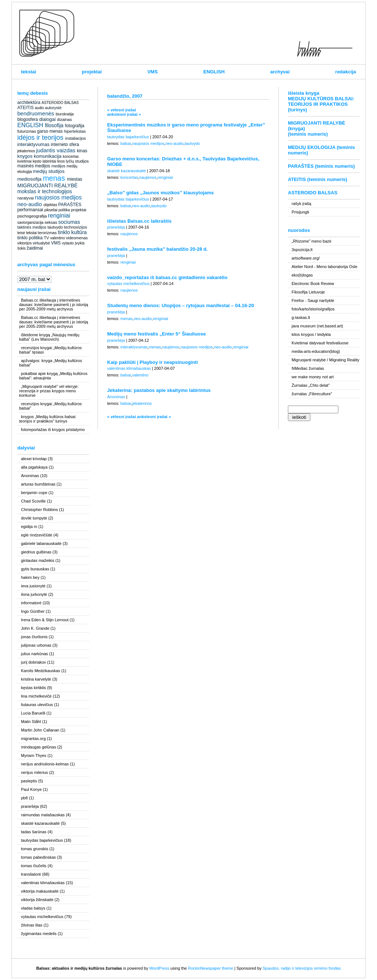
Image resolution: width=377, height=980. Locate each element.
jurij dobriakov (34, 662)
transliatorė (31, 874)
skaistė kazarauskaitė (40, 823)
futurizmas (27, 131)
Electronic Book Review (313, 284)
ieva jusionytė (33, 586)
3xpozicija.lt (302, 250)
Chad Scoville (33, 501)
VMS (152, 72)
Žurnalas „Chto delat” (311, 385)
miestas (75, 179)
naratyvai (26, 198)
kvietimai (24, 161)
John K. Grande (35, 628)
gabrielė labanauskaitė (41, 543)
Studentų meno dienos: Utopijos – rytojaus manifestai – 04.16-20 (181, 305)
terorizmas (47, 233)
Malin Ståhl (31, 722)
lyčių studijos (77, 161)
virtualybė (41, 243)
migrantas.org (33, 739)
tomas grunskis (35, 849)
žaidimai (35, 248)
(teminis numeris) (308, 134)
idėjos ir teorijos (40, 138)
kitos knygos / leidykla (311, 334)
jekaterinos (26, 151)
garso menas (50, 131)
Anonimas (30, 476)
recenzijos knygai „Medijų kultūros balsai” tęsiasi (50, 350)
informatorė (31, 603)
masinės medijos (34, 166)
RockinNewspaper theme (210, 968)
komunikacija (48, 156)
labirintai (49, 161)
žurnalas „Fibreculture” (312, 394)
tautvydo (55, 227)
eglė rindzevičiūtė (37, 535)
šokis (22, 248)
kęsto (37, 161)
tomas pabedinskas (38, 857)
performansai (30, 210)
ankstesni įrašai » (124, 114)
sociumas (69, 222)
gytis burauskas (35, 569)
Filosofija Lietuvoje (308, 292)
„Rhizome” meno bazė (311, 241)
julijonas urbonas (36, 645)
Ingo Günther (33, 611)
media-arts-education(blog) (316, 351)
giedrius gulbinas (36, 552)
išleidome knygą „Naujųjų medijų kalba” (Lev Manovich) (49, 337)
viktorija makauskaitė (40, 891)
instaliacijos (75, 138)
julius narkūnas (34, 654)
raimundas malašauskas (43, 815)
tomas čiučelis (34, 866)
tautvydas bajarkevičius (42, 840)
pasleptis (29, 781)
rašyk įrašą (301, 204)
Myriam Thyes (34, 755)
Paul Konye (31, 789)
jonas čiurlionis (34, 637)
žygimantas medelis (39, 934)
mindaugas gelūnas (38, 747)
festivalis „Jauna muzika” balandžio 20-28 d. (157, 249)
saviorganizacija (30, 223)
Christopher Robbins (39, 510)
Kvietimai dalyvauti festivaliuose (320, 343)
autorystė (53, 108)
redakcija (346, 72)
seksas (51, 222)
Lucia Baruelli (33, 713)
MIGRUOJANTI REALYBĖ (47, 185)
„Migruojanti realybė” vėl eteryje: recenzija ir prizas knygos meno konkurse (49, 391)
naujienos (148, 177)
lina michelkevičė (36, 696)
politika (64, 210)
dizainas (64, 119)
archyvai (280, 72)
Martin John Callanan (40, 730)
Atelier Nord (302, 267)
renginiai (59, 216)
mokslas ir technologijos (45, 191)
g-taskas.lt (301, 317)
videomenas (77, 238)
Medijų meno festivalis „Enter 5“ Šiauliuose (156, 334)
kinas (82, 151)
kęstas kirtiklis (34, 688)
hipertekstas (75, 131)
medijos (59, 166)
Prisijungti (300, 212)
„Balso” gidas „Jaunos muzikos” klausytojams (161, 193)
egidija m (29, 527)
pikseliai (51, 210)
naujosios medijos (58, 197)
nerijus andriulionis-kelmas (45, 764)
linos (61, 161)
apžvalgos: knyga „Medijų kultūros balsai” (51, 363)
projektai (92, 72)
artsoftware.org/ (306, 258)
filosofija (54, 125)
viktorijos (24, 243)
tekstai (29, 72)
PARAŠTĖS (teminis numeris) (321, 166)
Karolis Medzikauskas (40, 671)
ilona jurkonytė (34, 594)
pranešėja (30, 806)
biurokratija (65, 114)
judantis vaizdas (56, 150)
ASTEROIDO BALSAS (60, 103)
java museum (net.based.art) (317, 326)
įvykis (80, 243)
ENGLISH (214, 72)
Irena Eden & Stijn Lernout (45, 620)
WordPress (159, 968)
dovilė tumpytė (34, 518)
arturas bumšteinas (38, 484)
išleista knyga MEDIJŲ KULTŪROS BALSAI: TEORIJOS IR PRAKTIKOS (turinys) (321, 101)
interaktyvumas (33, 144)
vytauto (68, 243)
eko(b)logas (302, 275)
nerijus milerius (34, 772)
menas (54, 178)
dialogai (47, 119)
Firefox (298, 300)
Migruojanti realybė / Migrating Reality (325, 360)
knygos (25, 156)
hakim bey (30, 577)
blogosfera (28, 119)
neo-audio (30, 204)
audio (39, 108)
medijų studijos (49, 171)
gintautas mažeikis (38, 560)
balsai (126, 143)
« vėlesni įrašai (121, 110)
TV (46, 238)
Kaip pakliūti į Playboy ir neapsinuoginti (152, 362)
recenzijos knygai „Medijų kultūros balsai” (50, 406)
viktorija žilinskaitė (37, 900)
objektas (50, 205)
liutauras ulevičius (37, 705)
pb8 (24, 798)
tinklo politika (30, 238)
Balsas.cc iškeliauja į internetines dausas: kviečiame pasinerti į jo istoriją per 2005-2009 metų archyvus (54, 305)
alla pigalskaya (34, 467)
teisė (21, 233)
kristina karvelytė (36, 679)
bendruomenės (36, 113)
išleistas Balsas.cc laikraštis (139, 221)
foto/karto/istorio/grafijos (313, 309)
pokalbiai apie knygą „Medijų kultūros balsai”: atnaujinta (53, 376)
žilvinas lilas (32, 925)
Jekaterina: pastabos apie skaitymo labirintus (159, 390)
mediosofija (29, 179)
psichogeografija (32, 216)
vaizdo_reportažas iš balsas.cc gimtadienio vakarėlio (167, 277)
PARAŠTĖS (70, 205)
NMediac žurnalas (308, 368)
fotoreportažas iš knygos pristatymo (53, 430)
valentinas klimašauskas (43, 883)
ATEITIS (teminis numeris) (318, 179)
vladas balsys (33, 908)
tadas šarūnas (34, 832)
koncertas (71, 157)
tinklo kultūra (72, 232)
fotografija (75, 126)
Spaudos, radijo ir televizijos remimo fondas (302, 968)
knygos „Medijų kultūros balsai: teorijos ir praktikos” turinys (48, 419)
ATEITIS (25, 108)
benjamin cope (34, 493)
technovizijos (76, 227)
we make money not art (313, 377)
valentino (57, 238)
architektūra (29, 102)
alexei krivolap (34, 459)
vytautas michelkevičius (42, 917)
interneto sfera (65, 145)
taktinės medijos (32, 227)
